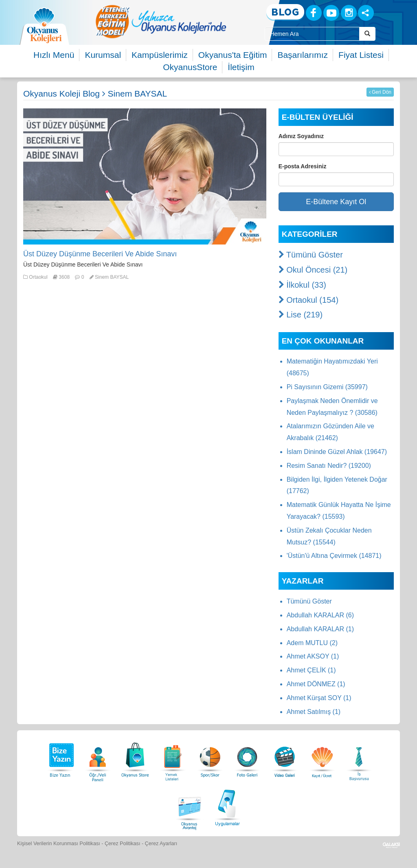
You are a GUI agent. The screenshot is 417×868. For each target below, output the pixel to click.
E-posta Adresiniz (303, 166)
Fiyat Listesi (361, 55)
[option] (161, 21)
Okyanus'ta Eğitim (233, 55)
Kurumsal (103, 55)
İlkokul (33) (302, 285)
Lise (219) (301, 315)
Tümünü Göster (311, 255)
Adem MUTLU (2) (312, 643)
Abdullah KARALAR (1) (320, 629)
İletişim (241, 67)
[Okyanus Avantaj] (190, 807)
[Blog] (285, 12)
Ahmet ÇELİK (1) (311, 670)
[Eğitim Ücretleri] (322, 758)
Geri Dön (380, 92)
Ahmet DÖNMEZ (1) (316, 684)
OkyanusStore (190, 67)
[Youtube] (331, 13)
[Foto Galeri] (247, 758)
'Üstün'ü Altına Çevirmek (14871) (334, 556)
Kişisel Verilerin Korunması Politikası (59, 844)
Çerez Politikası (123, 844)
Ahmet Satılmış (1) (314, 712)
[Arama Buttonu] (367, 34)
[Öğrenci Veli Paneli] (98, 758)
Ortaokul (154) (308, 300)
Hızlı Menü (54, 55)
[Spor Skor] (210, 758)
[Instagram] (349, 13)
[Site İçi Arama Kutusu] (312, 34)
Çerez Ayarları (161, 844)
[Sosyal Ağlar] (366, 13)
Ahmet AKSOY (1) (313, 656)
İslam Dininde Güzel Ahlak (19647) (337, 452)
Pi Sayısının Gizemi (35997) (327, 387)
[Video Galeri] (285, 758)
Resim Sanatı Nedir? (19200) (329, 466)
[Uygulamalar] (227, 807)
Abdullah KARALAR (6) (320, 615)
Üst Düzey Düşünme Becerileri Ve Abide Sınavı (100, 254)
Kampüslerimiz (160, 55)
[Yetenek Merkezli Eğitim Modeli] (161, 21)
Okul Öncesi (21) (313, 270)
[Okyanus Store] (135, 758)
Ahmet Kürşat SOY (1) (319, 698)
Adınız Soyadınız (301, 136)
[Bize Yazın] (60, 758)
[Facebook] (314, 13)
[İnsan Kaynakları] (359, 758)
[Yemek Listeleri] (173, 758)
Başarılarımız (303, 55)
